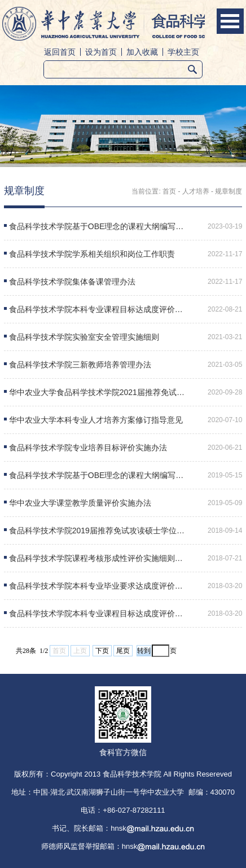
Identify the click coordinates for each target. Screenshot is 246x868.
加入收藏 (142, 52)
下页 (102, 651)
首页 (169, 191)
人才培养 (196, 191)
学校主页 (183, 52)
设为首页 (101, 52)
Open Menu (230, 21)
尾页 (123, 651)
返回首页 (60, 52)
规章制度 (229, 191)
